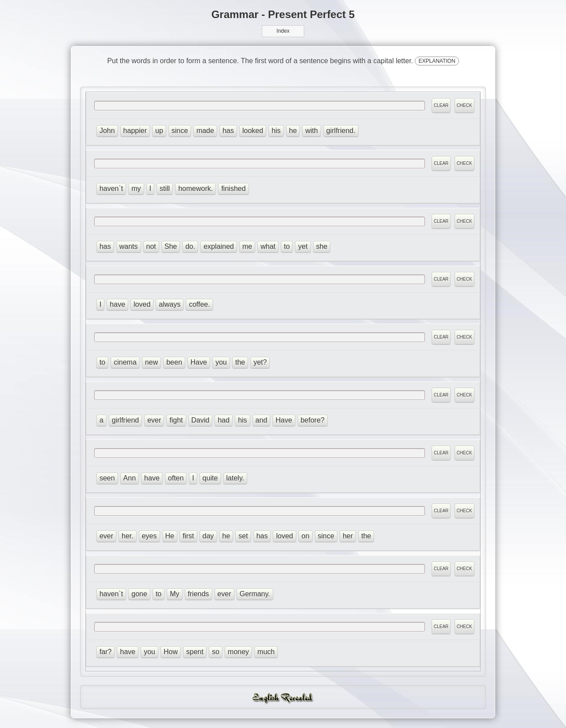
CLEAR (441, 106)
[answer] (259, 106)
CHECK (464, 106)
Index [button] (283, 31)
